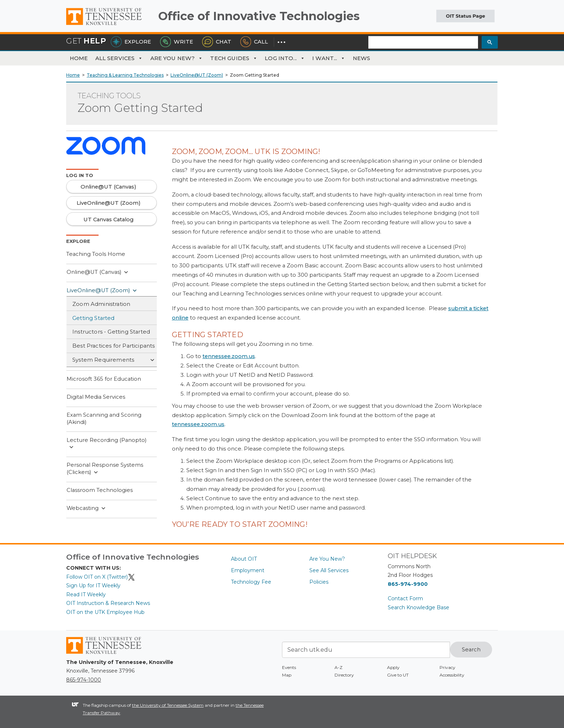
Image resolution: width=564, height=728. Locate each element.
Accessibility (452, 675)
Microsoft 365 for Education (104, 379)
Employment (248, 570)
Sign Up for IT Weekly (93, 585)
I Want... (329, 58)
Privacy (447, 667)
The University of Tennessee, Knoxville (109, 25)
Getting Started (94, 318)
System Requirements (114, 360)
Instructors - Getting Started (111, 332)
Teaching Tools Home (96, 254)
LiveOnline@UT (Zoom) (102, 291)
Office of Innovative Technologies (259, 16)
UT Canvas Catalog (108, 220)
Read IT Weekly (86, 594)
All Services (119, 58)
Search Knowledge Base (419, 607)
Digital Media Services (96, 397)
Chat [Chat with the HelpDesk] (217, 42)
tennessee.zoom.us (229, 356)
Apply (393, 667)
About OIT (244, 559)
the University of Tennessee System (168, 705)
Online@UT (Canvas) (98, 272)
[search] (423, 43)
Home (79, 58)
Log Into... (285, 58)
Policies (319, 582)
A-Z (338, 667)
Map (287, 675)
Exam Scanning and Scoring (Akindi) (104, 419)
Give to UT (398, 675)
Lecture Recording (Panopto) (106, 444)
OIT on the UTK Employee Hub (105, 612)
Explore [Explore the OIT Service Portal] (131, 42)
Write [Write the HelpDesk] (177, 42)
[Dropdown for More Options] (281, 42)
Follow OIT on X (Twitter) (101, 577)
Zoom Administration (101, 304)
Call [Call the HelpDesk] (254, 42)
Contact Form (405, 598)
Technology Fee (251, 582)
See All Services (329, 570)
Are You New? (177, 58)
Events (289, 667)
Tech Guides (234, 58)
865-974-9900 (408, 584)
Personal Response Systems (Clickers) (105, 469)
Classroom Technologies (100, 490)
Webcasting (86, 508)
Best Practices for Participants (114, 346)
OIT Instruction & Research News (108, 603)
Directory (344, 675)
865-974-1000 (84, 680)
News (362, 58)
